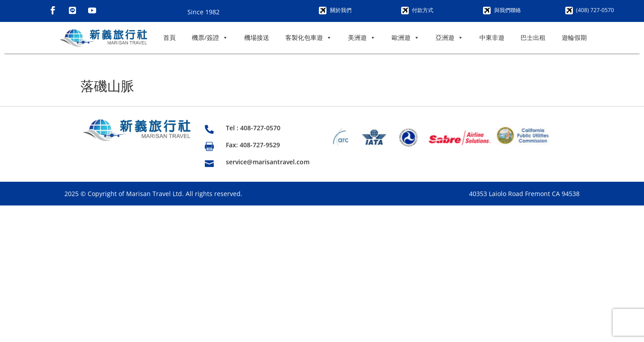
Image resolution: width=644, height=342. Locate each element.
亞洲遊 (449, 38)
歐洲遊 (406, 38)
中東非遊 (492, 37)
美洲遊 (362, 38)
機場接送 (257, 37)
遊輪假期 (574, 37)
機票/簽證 (210, 38)
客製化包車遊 (309, 38)
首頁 (169, 37)
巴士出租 (533, 37)
